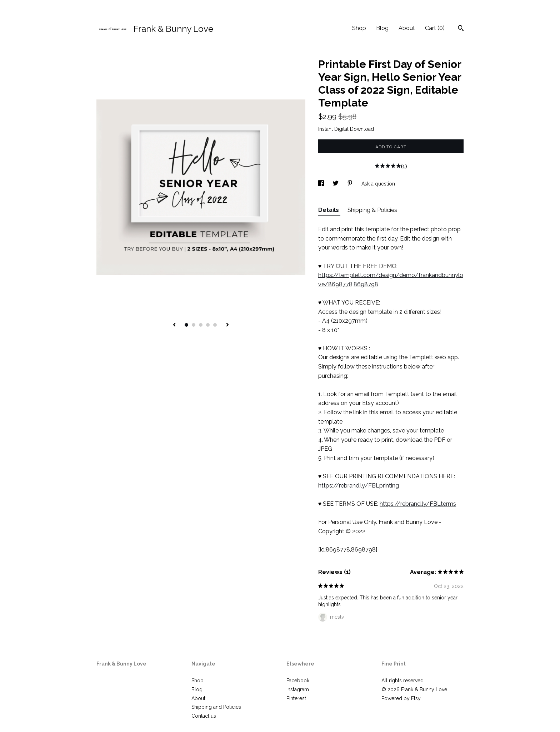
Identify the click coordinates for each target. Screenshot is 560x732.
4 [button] (208, 325)
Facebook (298, 681)
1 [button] (186, 325)
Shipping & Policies (372, 210)
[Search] (461, 29)
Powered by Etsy (401, 698)
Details (329, 210)
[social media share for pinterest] (351, 184)
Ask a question (378, 184)
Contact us (204, 716)
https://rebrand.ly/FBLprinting (359, 486)
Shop (359, 28)
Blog (382, 28)
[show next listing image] (227, 325)
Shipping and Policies (216, 707)
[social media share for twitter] (336, 184)
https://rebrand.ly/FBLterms (418, 504)
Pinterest (296, 698)
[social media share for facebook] (322, 184)
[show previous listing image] (174, 325)
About (407, 28)
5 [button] (215, 325)
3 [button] (201, 325)
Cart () (435, 28)
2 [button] (194, 325)
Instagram (298, 689)
